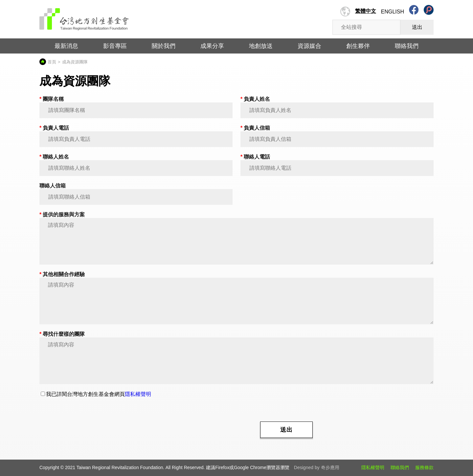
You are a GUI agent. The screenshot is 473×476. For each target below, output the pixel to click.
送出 (417, 27)
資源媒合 (309, 46)
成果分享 (212, 46)
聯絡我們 (407, 46)
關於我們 (164, 46)
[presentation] (204, 429)
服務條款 (424, 467)
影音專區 (115, 46)
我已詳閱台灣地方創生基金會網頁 (96, 394)
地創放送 (261, 46)
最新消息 (66, 46)
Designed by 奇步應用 (317, 467)
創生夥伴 (358, 46)
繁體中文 (366, 11)
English (393, 12)
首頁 (52, 62)
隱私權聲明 (138, 394)
